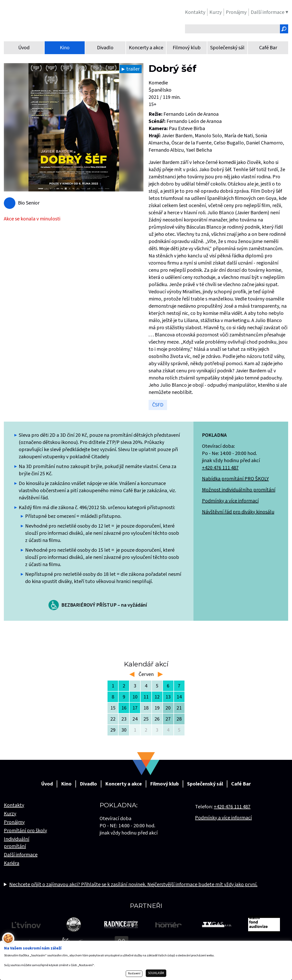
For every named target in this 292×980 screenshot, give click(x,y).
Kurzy (10, 814)
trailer (133, 69)
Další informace (21, 855)
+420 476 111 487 (220, 468)
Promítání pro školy (25, 831)
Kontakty (14, 805)
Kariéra (12, 863)
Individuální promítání (17, 843)
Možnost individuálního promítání (239, 490)
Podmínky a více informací (230, 501)
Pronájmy (14, 822)
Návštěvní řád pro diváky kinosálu (238, 512)
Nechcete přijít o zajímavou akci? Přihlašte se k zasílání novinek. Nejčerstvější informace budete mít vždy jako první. (133, 885)
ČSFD (158, 405)
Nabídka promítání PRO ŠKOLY (235, 479)
